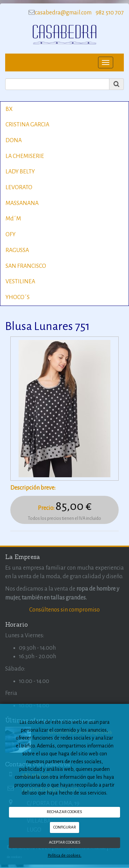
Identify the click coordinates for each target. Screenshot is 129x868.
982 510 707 (109, 13)
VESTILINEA (20, 282)
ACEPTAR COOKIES (65, 842)
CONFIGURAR (65, 827)
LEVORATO (19, 187)
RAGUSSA (17, 250)
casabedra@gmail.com (63, 13)
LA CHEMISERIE (25, 156)
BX (9, 109)
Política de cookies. (65, 855)
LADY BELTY (20, 172)
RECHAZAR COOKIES (64, 812)
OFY (10, 235)
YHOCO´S (18, 297)
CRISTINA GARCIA (27, 125)
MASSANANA (22, 203)
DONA (14, 140)
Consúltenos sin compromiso (64, 610)
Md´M (13, 219)
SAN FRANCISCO (26, 266)
